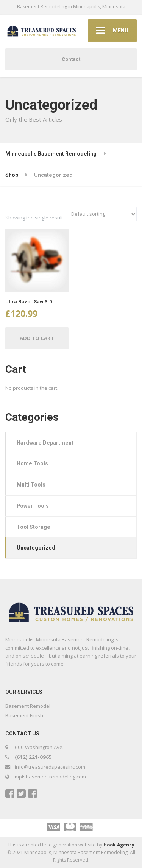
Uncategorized (36, 548)
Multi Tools (31, 485)
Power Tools (33, 506)
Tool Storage (34, 527)
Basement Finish (24, 715)
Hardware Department (45, 443)
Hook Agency (119, 845)
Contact (71, 59)
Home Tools (32, 463)
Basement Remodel (28, 706)
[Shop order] (101, 214)
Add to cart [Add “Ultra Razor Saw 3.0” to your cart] (37, 338)
